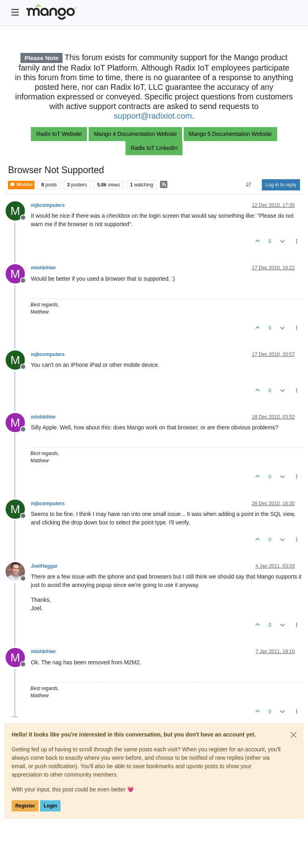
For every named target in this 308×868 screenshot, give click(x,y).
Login (50, 806)
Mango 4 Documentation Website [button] (135, 134)
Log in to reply (281, 185)
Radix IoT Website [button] (59, 134)
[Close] (294, 735)
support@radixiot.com (153, 116)
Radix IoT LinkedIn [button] (154, 148)
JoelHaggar (44, 566)
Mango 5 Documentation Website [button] (230, 134)
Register (25, 806)
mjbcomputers (48, 205)
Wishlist (21, 185)
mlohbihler (44, 268)
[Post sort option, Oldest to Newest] (249, 185)
